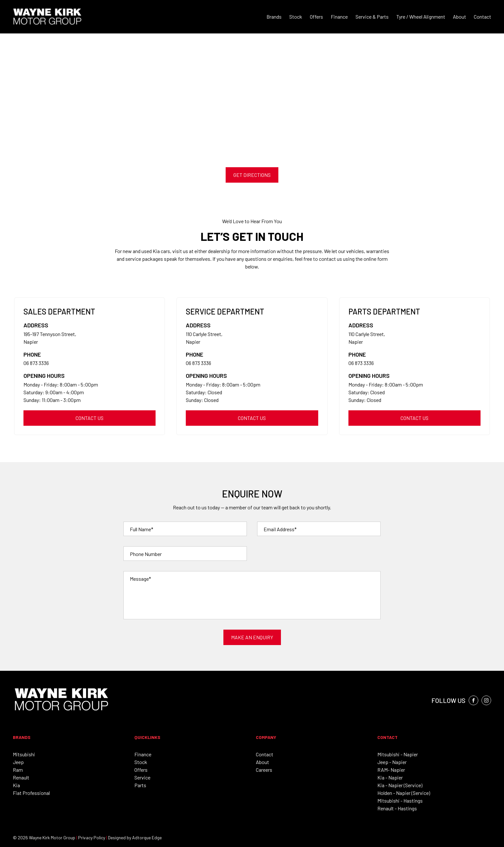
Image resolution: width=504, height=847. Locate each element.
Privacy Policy (92, 838)
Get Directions (252, 175)
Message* (140, 579)
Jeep (18, 762)
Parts (140, 785)
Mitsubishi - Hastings (400, 801)
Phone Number (146, 554)
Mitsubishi (24, 754)
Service (142, 777)
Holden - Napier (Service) (404, 793)
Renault (21, 777)
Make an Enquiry (252, 637)
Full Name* (142, 529)
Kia (16, 785)
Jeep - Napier (392, 762)
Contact (482, 17)
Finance (339, 17)
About (459, 17)
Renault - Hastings (397, 808)
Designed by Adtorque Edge (135, 838)
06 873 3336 (36, 363)
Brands (274, 17)
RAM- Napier (391, 770)
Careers (264, 770)
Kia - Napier (390, 777)
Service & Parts (372, 17)
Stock (296, 17)
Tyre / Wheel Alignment (421, 17)
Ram (18, 770)
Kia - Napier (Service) (400, 785)
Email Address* (280, 529)
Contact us (90, 418)
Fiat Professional (31, 793)
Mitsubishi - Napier (398, 754)
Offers (316, 17)
